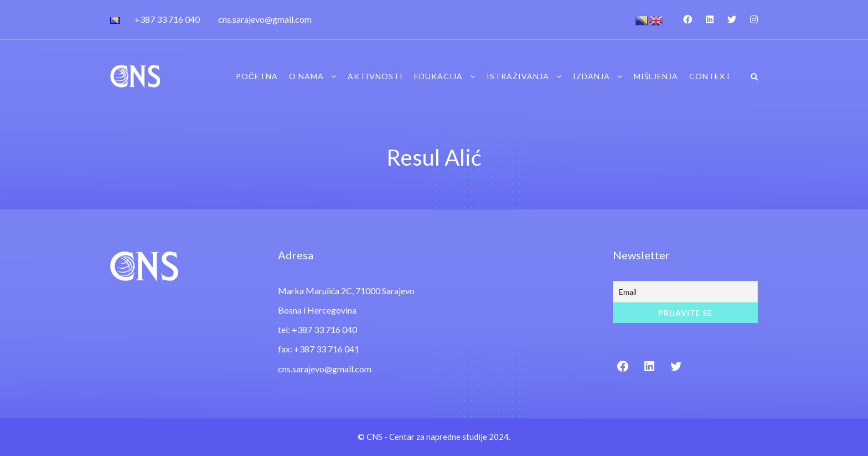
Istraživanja (518, 76)
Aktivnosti (375, 76)
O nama (306, 76)
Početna (257, 76)
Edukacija (438, 76)
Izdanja (591, 76)
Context (710, 76)
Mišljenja (656, 76)
